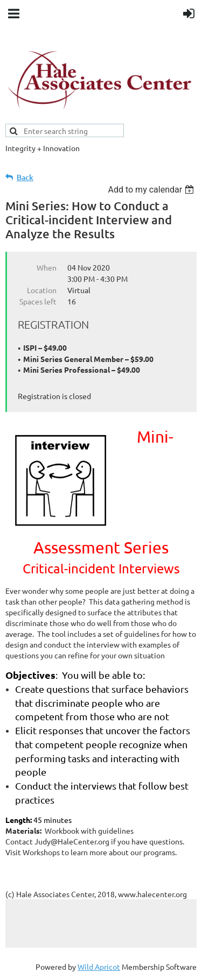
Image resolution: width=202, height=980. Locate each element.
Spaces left (38, 301)
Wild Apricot (99, 967)
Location (42, 290)
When (47, 267)
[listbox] (152, 190)
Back (25, 177)
